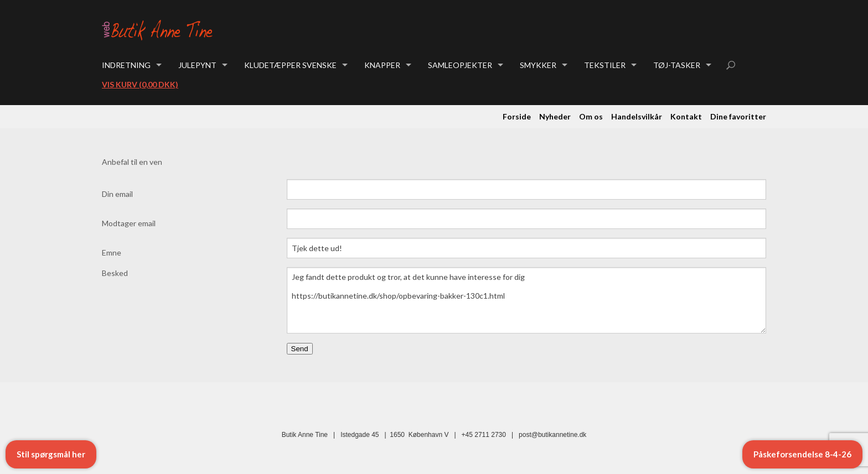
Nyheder (555, 116)
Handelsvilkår (637, 116)
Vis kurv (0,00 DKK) (140, 84)
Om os (591, 116)
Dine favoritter (738, 116)
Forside (517, 116)
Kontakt (686, 116)
